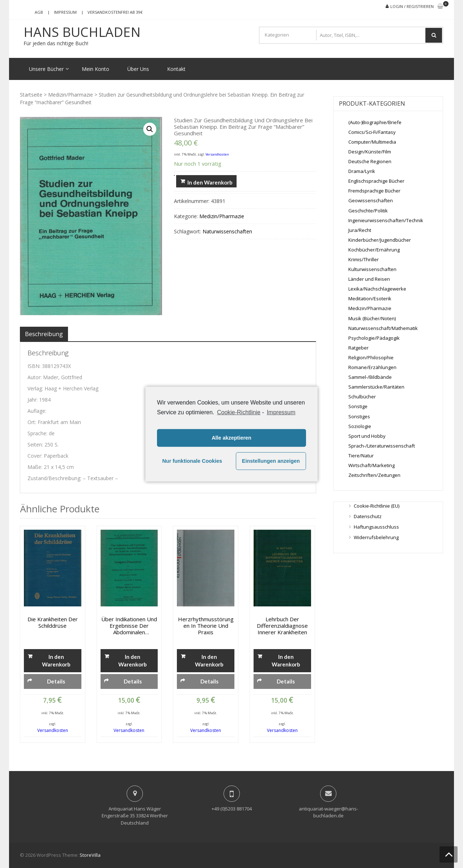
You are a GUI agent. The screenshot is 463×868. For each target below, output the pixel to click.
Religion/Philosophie (371, 357)
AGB (39, 12)
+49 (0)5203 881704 (232, 809)
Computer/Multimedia (372, 142)
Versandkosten (217, 154)
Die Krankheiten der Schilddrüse (53, 622)
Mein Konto (95, 69)
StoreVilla (90, 855)
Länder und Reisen (369, 279)
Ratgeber (358, 348)
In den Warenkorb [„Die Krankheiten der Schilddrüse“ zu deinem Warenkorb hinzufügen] (56, 660)
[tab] (44, 334)
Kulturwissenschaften (372, 269)
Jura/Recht (360, 230)
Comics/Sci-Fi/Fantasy (372, 132)
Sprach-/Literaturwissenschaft (382, 446)
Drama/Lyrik (362, 171)
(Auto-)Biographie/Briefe (375, 122)
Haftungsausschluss (376, 527)
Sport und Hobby (367, 436)
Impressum (65, 12)
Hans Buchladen (82, 32)
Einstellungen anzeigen (271, 461)
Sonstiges (359, 416)
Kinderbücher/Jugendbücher (380, 240)
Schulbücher (362, 397)
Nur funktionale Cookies (192, 461)
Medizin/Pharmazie (71, 95)
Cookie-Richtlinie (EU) (377, 506)
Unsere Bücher (46, 69)
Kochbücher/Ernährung (374, 250)
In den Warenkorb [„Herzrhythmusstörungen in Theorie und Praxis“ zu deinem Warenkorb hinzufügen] (209, 660)
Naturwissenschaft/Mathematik (383, 328)
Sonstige (358, 406)
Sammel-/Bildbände (370, 377)
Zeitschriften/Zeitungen (374, 475)
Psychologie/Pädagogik (374, 338)
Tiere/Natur (361, 456)
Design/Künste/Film (370, 152)
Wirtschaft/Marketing (371, 465)
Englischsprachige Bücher (376, 181)
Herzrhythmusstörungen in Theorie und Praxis (206, 626)
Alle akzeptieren (231, 438)
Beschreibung (44, 334)
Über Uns (138, 69)
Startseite (31, 95)
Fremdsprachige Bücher (374, 191)
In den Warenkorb (210, 182)
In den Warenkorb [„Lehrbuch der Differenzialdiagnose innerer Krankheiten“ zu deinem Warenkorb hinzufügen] (286, 660)
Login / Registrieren (412, 6)
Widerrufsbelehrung (376, 537)
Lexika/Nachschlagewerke (377, 289)
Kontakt (176, 69)
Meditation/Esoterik (370, 298)
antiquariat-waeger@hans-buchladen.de (328, 812)
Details (56, 681)
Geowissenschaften (371, 200)
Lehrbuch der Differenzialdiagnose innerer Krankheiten (282, 626)
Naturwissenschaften (227, 231)
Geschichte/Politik (368, 211)
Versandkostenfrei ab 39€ (115, 12)
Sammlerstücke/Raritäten (376, 387)
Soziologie (360, 426)
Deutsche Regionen (370, 161)
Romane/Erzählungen (372, 367)
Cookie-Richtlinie (239, 412)
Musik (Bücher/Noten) (372, 318)
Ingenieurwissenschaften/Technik (386, 220)
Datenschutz (368, 516)
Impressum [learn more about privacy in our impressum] (281, 412)
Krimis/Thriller (364, 259)
